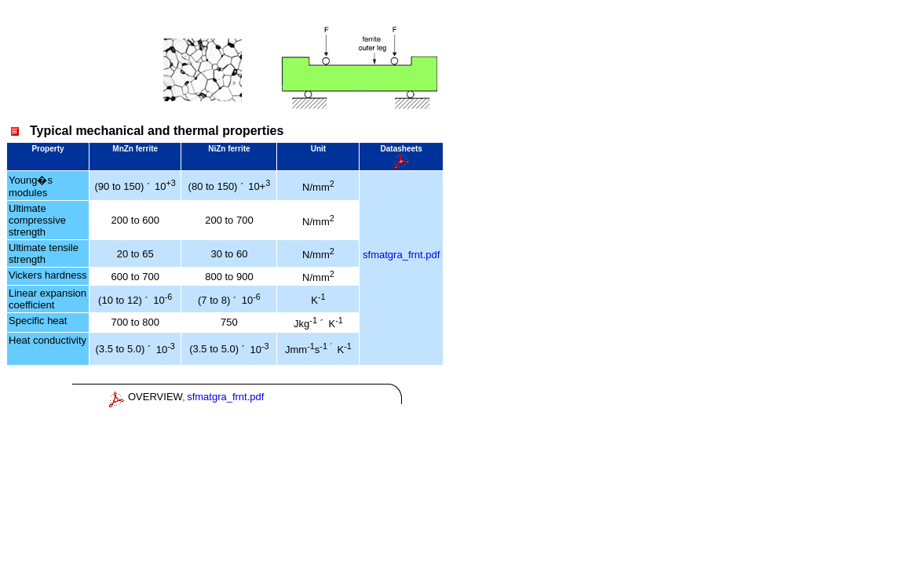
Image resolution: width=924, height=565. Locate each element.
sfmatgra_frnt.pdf (401, 255)
